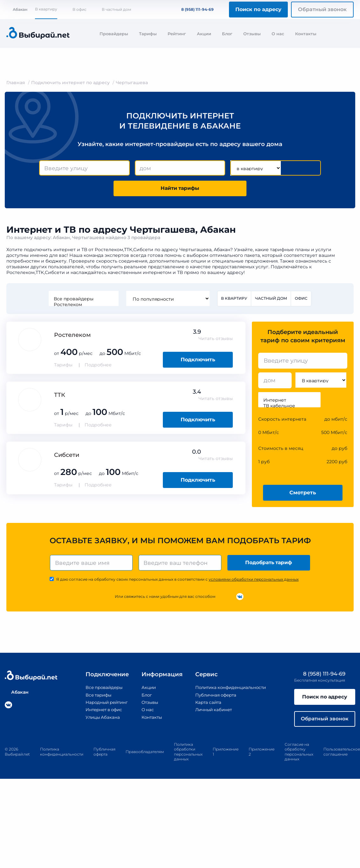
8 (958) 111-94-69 (194, 9)
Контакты (306, 34)
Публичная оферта (215, 697)
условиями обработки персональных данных (254, 581)
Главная (16, 83)
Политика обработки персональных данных (188, 754)
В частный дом (116, 9)
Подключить (198, 361)
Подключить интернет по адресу (70, 83)
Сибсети (67, 456)
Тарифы (148, 34)
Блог (227, 34)
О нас (278, 34)
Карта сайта (207, 704)
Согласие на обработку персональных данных (299, 754)
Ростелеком (83, 305)
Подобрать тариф (269, 564)
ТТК (60, 396)
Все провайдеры (83, 300)
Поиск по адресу (258, 9)
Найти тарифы (180, 189)
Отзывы (252, 34)
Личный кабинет (213, 711)
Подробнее (98, 366)
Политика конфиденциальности (231, 689)
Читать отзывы (216, 340)
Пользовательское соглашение (342, 754)
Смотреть (303, 494)
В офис (80, 9)
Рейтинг (177, 34)
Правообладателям (145, 754)
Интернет (289, 401)
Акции (204, 34)
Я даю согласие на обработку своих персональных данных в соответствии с (177, 581)
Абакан (17, 9)
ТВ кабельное (289, 407)
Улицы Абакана (99, 719)
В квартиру (46, 9)
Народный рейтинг (104, 704)
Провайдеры (114, 34)
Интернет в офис (101, 711)
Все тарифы (95, 697)
